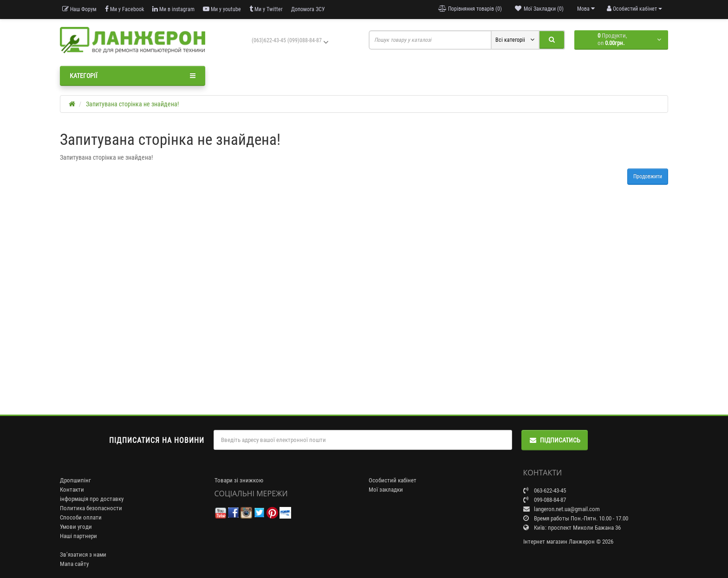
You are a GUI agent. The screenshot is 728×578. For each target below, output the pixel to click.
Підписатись (555, 440)
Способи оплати (81, 517)
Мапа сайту (74, 564)
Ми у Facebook (124, 9)
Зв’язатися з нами (83, 555)
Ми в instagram (173, 9)
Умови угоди (76, 527)
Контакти (72, 490)
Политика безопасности (91, 508)
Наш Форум (79, 9)
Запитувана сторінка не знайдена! (132, 104)
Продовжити (648, 176)
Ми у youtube (222, 9)
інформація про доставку (92, 499)
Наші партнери (78, 536)
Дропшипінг (75, 480)
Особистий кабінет (393, 480)
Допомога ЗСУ (308, 9)
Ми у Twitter (266, 9)
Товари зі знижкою (239, 480)
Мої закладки (386, 490)
